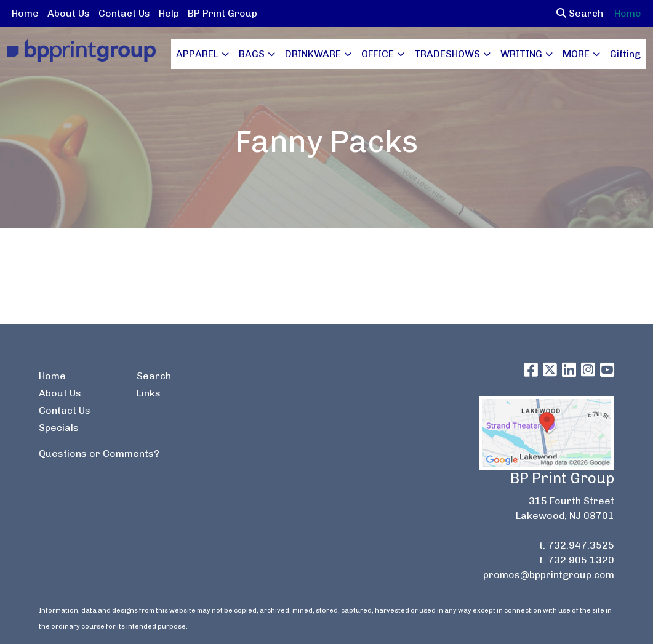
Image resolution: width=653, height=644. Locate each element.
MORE (576, 54)
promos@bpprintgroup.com (549, 575)
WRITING (521, 54)
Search (580, 13)
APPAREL (197, 54)
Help (169, 13)
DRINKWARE (313, 54)
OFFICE (378, 54)
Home (25, 13)
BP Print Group (222, 13)
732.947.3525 (581, 545)
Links (149, 393)
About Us (69, 13)
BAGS (252, 54)
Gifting (625, 54)
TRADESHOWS (447, 54)
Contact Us (124, 13)
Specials (59, 428)
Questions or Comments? (99, 453)
